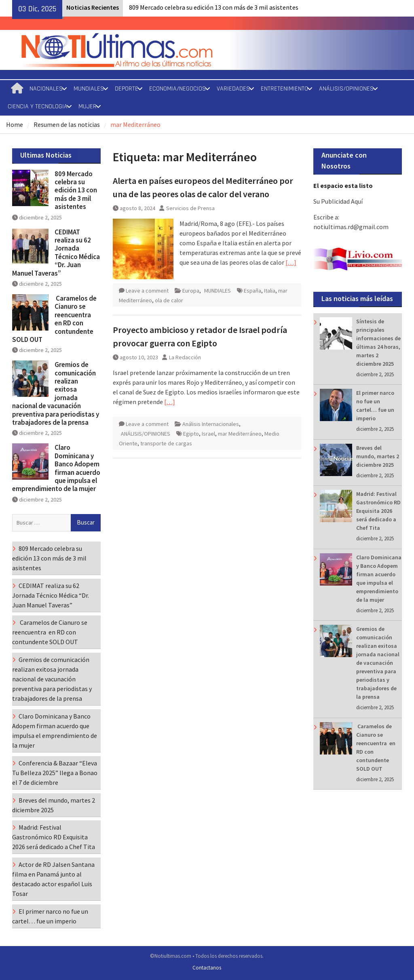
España (252, 291)
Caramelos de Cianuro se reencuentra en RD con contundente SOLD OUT (54, 319)
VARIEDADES (233, 89)
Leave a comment (147, 291)
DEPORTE (127, 89)
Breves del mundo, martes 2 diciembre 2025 (378, 456)
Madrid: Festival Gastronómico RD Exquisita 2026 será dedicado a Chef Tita (378, 511)
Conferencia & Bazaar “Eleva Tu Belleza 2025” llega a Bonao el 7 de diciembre (55, 773)
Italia (270, 291)
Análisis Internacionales (211, 424)
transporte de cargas (166, 443)
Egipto (191, 434)
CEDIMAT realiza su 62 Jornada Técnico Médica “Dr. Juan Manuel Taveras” (56, 253)
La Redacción (185, 357)
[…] (291, 262)
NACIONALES (46, 89)
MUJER (88, 106)
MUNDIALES (89, 89)
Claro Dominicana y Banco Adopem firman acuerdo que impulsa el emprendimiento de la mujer (56, 468)
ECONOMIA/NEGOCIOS (177, 89)
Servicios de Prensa (190, 208)
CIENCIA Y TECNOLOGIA (38, 106)
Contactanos (207, 968)
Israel (208, 434)
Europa (191, 291)
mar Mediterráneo (240, 434)
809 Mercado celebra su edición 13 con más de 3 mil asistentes (214, 7)
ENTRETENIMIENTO (284, 89)
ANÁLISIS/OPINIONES (346, 89)
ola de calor (169, 300)
